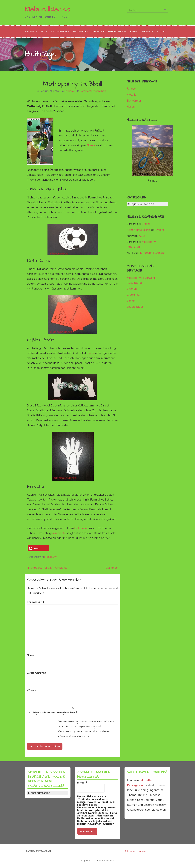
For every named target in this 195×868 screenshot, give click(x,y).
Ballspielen (81, 528)
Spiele (91, 145)
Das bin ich (98, 31)
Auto (142, 236)
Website (32, 690)
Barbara (69, 91)
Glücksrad (133, 295)
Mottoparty (50, 557)
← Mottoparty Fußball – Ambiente (46, 568)
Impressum (147, 31)
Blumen (132, 289)
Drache (146, 224)
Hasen (131, 107)
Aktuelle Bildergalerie (55, 31)
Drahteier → (113, 568)
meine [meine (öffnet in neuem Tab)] (91, 353)
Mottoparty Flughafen (152, 253)
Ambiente (59, 533)
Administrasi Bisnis (139, 230)
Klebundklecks (48, 9)
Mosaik (131, 95)
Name (30, 655)
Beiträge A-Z (81, 31)
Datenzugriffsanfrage (39, 851)
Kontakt (162, 31)
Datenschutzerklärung (123, 31)
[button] (38, 548)
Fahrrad (131, 89)
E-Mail (82, 783)
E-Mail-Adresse (36, 673)
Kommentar (36, 602)
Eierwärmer (134, 101)
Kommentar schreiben (93, 91)
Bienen (131, 301)
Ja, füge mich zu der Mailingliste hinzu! (73, 711)
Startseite (31, 31)
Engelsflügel (135, 307)
